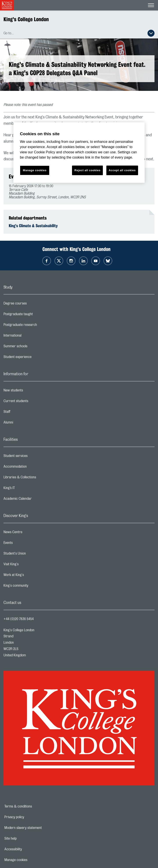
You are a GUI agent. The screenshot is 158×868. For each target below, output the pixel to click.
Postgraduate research (38, 326)
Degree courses (32, 304)
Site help (26, 839)
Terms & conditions (33, 806)
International (30, 337)
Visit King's (28, 565)
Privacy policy (29, 817)
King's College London (26, 19)
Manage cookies (31, 860)
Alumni (26, 424)
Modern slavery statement (38, 828)
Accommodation (32, 468)
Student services (33, 457)
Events (25, 544)
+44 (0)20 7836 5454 (19, 619)
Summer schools (33, 347)
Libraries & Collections (37, 478)
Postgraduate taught (36, 315)
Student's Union (32, 555)
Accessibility (28, 849)
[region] (79, 153)
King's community (33, 587)
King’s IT (27, 489)
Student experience (35, 358)
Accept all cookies (122, 170)
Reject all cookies (87, 170)
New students (31, 391)
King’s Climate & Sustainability (33, 226)
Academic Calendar (35, 500)
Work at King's (31, 576)
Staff (24, 413)
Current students (33, 402)
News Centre (30, 533)
